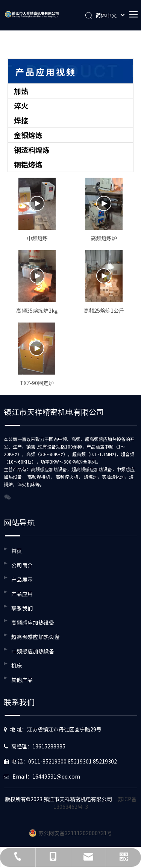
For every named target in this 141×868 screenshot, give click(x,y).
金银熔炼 (28, 135)
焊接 (21, 120)
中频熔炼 (37, 238)
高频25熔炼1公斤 (104, 310)
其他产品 (22, 680)
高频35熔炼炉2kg (37, 310)
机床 (17, 665)
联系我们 (22, 608)
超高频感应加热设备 (36, 637)
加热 (21, 91)
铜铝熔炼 (28, 164)
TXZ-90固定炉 (37, 383)
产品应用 (22, 594)
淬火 (21, 105)
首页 (17, 551)
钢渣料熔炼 (32, 150)
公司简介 (22, 565)
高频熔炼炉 (104, 238)
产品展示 (22, 579)
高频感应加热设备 (33, 622)
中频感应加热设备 (33, 651)
